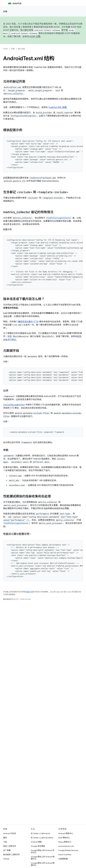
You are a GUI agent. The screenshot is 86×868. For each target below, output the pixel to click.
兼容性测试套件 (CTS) (28, 322)
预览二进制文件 (10, 846)
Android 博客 (36, 842)
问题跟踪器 (63, 859)
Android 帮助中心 (66, 833)
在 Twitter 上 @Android (40, 833)
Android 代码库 (10, 833)
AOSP (5, 49)
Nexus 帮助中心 (65, 842)
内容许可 (29, 592)
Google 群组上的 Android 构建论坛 (43, 858)
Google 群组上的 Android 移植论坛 (43, 864)
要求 (5, 838)
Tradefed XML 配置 (57, 107)
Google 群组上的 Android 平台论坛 (43, 851)
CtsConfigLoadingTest (14, 405)
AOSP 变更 (35, 37)
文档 (5, 11)
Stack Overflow (65, 855)
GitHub (6, 859)
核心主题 (21, 49)
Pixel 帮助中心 (64, 838)
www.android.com (66, 846)
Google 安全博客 (38, 846)
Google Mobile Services (68, 850)
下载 (5, 842)
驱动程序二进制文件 (12, 855)
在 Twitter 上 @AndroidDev (42, 838)
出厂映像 (7, 850)
